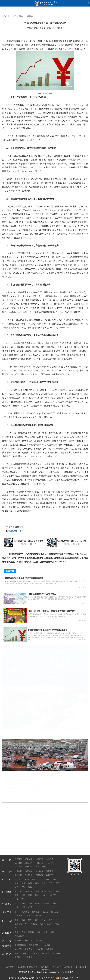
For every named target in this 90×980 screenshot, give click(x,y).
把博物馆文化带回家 (33, 835)
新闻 (21, 16)
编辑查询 (46, 967)
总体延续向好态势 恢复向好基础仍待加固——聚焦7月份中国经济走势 (45, 809)
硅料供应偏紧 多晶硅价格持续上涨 (39, 829)
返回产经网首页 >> (18, 531)
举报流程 (69, 970)
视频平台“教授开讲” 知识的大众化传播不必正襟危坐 (45, 838)
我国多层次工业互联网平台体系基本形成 (22, 788)
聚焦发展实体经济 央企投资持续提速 (20, 784)
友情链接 (68, 965)
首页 (14, 16)
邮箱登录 (80, 965)
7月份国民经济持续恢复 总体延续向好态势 (42, 803)
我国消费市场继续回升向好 (16, 776)
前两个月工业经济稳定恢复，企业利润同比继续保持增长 (28, 792)
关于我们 (10, 965)
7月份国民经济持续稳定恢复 (36, 815)
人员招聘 (57, 965)
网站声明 (33, 965)
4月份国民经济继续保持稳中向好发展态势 (24, 576)
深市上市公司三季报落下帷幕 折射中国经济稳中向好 (52, 609)
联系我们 (45, 965)
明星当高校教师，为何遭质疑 (37, 844)
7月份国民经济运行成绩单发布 (42, 592)
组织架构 (22, 965)
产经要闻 (29, 16)
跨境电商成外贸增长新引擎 (36, 812)
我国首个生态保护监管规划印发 (38, 832)
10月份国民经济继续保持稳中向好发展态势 (48, 628)
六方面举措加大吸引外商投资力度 (38, 818)
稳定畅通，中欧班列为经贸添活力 (38, 806)
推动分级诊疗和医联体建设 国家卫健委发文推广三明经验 (45, 841)
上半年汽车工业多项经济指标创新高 (20, 773)
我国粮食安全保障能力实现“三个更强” (21, 780)
